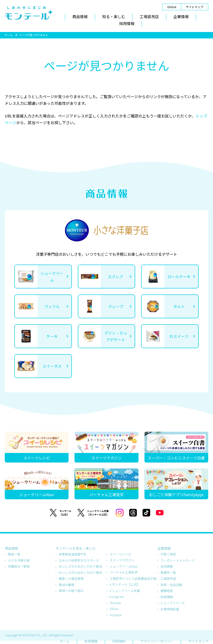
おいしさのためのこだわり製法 (80, 566)
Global (172, 7)
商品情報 (80, 16)
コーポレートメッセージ (178, 560)
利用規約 (119, 641)
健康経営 (167, 591)
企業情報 (181, 16)
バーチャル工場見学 (124, 572)
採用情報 (127, 23)
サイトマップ (195, 7)
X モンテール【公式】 (125, 584)
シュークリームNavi (124, 566)
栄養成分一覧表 (19, 566)
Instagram (117, 597)
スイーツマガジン (122, 560)
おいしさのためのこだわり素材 (80, 572)
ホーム (9, 35)
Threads (115, 603)
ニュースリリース (173, 603)
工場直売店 (149, 16)
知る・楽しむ (114, 16)
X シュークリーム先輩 (125, 591)
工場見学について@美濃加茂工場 (133, 578)
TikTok (114, 609)
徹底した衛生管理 (71, 578)
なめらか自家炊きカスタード (79, 560)
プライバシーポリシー (157, 641)
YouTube (116, 615)
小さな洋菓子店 (19, 560)
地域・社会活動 (171, 585)
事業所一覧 (168, 572)
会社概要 (167, 566)
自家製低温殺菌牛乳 (73, 554)
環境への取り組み (71, 591)
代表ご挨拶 (168, 554)
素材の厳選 (67, 585)
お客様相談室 (170, 609)
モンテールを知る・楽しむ (76, 548)
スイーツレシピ (120, 554)
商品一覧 (14, 554)
